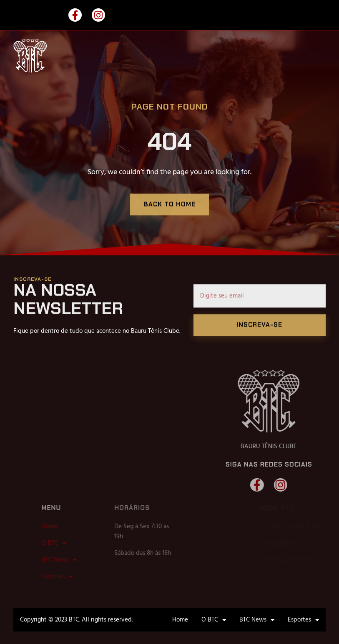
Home (67, 527)
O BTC (72, 543)
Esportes (75, 577)
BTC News (77, 560)
